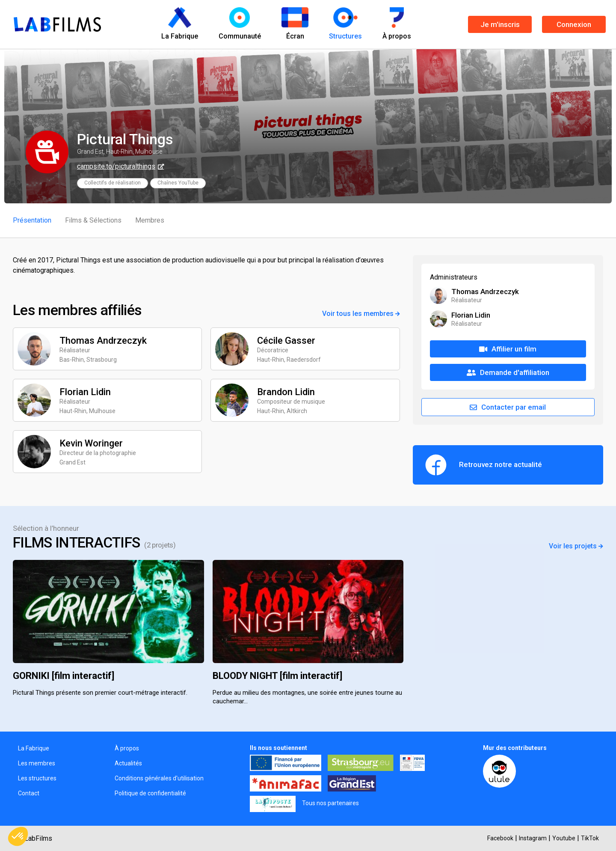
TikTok (590, 838)
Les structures (37, 778)
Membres (150, 220)
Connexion (574, 24)
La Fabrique (34, 748)
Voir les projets (576, 546)
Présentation (32, 220)
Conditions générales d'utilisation (159, 778)
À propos (127, 748)
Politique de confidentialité (150, 793)
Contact (29, 793)
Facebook (500, 838)
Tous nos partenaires (330, 803)
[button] (18, 836)
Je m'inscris (500, 24)
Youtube (564, 838)
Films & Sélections (93, 220)
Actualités (128, 763)
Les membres (37, 763)
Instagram (533, 838)
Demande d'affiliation (508, 372)
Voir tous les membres (361, 314)
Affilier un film (508, 349)
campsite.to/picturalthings (116, 166)
